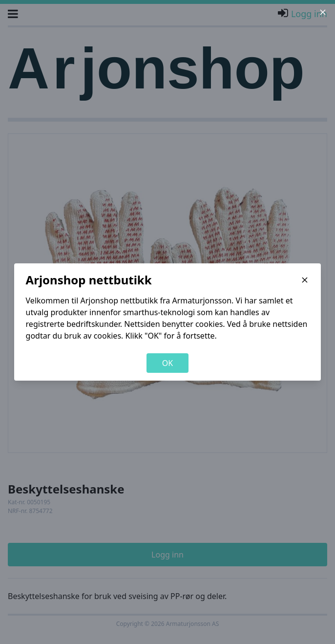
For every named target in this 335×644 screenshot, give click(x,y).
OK (167, 363)
